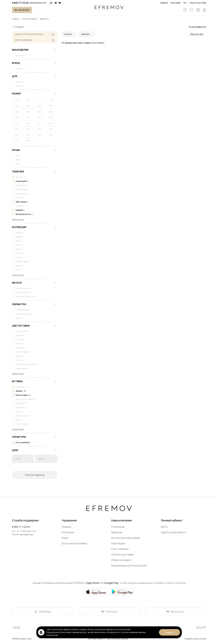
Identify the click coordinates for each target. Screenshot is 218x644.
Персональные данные (117, 639)
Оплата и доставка (198, 3)
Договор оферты (97, 639)
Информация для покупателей (129, 565)
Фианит (19, 391)
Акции (65, 538)
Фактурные (21, 202)
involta (203, 639)
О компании (118, 527)
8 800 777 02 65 (21, 527)
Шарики (19, 210)
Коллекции (68, 532)
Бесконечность (23, 214)
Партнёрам (118, 543)
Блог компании (120, 549)
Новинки (66, 527)
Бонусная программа (74, 543)
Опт (185, 3)
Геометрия (21, 181)
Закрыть (169, 632)
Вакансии (117, 532)
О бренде (164, 3)
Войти (164, 527)
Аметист (20, 387)
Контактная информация (126, 538)
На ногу (19, 177)
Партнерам (176, 3)
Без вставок (22, 395)
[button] (198, 27)
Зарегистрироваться (173, 532)
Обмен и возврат (121, 560)
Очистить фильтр (35, 475)
